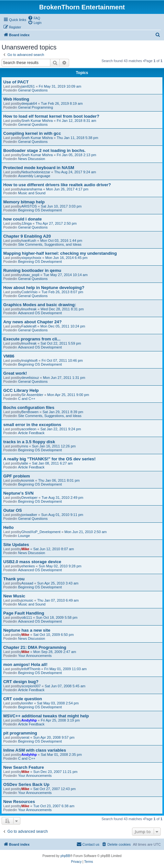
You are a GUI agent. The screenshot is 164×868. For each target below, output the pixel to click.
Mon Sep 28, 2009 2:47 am (55, 652)
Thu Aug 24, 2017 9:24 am (75, 172)
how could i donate (22, 219)
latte (25, 463)
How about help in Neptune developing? (44, 288)
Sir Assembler (32, 395)
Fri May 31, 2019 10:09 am (60, 86)
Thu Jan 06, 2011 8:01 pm (59, 480)
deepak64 (29, 103)
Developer (29, 498)
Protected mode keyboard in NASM (39, 168)
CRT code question (23, 699)
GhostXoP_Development (41, 532)
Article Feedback (31, 433)
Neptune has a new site (27, 630)
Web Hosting (16, 99)
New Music (14, 596)
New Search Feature (24, 767)
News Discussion (32, 159)
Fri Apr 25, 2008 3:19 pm (60, 720)
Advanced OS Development (40, 313)
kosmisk (28, 480)
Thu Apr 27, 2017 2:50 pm (56, 223)
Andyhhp (29, 720)
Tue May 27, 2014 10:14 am (65, 275)
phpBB (65, 856)
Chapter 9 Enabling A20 (27, 236)
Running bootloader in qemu (32, 270)
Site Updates (16, 545)
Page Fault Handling (24, 613)
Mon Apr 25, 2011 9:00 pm (68, 395)
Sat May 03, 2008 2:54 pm (58, 703)
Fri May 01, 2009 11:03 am (65, 669)
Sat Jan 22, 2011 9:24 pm (61, 429)
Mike (25, 549)
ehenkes (28, 566)
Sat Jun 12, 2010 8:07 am (54, 549)
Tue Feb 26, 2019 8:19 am (62, 103)
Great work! (15, 373)
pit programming (20, 733)
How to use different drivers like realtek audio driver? (57, 185)
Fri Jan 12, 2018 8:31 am (77, 121)
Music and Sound (32, 193)
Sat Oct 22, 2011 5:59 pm (61, 343)
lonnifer (27, 703)
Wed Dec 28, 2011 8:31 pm (62, 309)
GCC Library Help (21, 390)
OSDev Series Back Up (26, 784)
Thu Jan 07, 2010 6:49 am (58, 600)
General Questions (33, 90)
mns (25, 446)
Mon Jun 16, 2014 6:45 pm (66, 258)
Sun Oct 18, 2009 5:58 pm (57, 617)
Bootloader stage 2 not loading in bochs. (44, 150)
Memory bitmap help (24, 202)
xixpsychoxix (31, 258)
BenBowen (30, 412)
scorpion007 (31, 686)
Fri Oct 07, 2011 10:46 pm (62, 360)
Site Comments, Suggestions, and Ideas (50, 244)
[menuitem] (34, 18)
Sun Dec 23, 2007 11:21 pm (55, 772)
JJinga (26, 223)
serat (25, 737)
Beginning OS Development (40, 210)
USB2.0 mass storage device (32, 562)
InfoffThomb (31, 669)
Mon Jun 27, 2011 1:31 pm (64, 378)
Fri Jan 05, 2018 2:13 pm (77, 155)
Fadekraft (29, 326)
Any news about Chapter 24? (32, 322)
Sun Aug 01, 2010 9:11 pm (62, 515)
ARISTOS (29, 206)
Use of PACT (16, 82)
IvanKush (29, 241)
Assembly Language (34, 176)
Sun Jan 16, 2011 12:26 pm (54, 446)
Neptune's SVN (18, 493)
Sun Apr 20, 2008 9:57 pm (54, 737)
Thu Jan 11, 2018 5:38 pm (77, 138)
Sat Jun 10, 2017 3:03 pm (61, 206)
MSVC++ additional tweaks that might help (46, 716)
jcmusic (27, 600)
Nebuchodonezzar (36, 172)
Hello (8, 527)
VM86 (9, 356)
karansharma (32, 189)
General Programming (36, 107)
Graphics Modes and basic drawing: (40, 305)
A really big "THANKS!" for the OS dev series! (49, 459)
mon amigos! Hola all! (25, 664)
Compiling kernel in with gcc (32, 133)
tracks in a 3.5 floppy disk (29, 442)
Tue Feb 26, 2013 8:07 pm (62, 292)
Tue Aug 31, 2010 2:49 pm (62, 498)
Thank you (14, 579)
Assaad (27, 583)
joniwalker (29, 515)
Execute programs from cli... (32, 339)
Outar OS (13, 510)
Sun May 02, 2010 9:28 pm (60, 566)
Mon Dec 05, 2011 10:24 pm (63, 326)
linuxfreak (29, 309)
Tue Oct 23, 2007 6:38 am (54, 806)
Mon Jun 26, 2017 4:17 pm (67, 189)
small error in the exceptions (32, 425)
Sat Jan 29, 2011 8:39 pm (63, 412)
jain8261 (28, 86)
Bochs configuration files (29, 407)
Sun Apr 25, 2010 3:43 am (58, 583)
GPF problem (17, 476)
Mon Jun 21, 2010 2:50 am (86, 532)
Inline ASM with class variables (35, 750)
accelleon (29, 429)
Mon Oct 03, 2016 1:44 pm (61, 241)
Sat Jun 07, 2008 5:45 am (65, 686)
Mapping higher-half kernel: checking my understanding (60, 253)
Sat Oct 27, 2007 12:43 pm (54, 789)
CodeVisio (29, 292)
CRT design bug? (21, 682)
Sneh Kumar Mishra (37, 121)
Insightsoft (29, 360)
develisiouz (30, 378)
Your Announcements (35, 656)
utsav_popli (30, 275)
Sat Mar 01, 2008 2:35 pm (61, 755)
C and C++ (27, 399)
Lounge (24, 536)
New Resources (19, 802)
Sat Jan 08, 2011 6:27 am (52, 463)
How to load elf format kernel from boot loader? (51, 116)
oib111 (27, 617)
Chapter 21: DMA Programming (35, 647)
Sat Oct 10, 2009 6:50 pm (53, 635)
